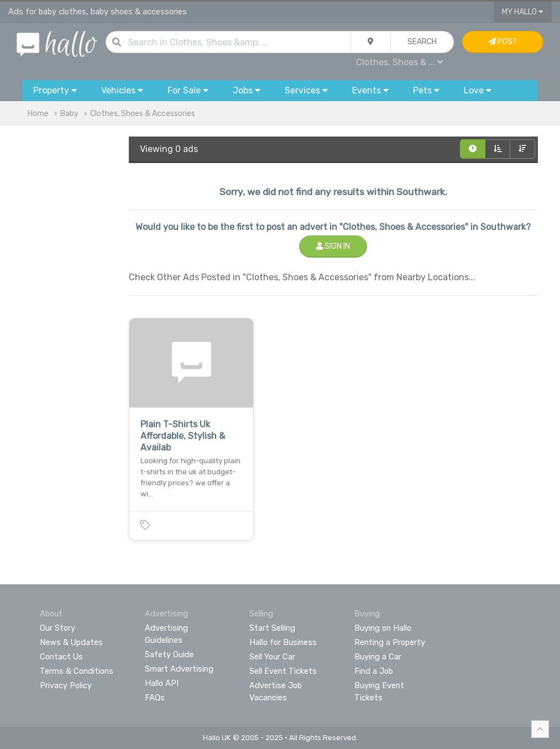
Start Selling (272, 628)
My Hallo (523, 12)
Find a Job (374, 671)
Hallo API (162, 683)
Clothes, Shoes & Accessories (143, 114)
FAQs (155, 698)
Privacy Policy (66, 685)
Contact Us (61, 657)
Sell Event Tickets (283, 671)
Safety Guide (169, 654)
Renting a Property (390, 642)
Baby (69, 114)
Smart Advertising (179, 669)
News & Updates (71, 642)
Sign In (333, 246)
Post (503, 42)
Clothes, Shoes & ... (399, 62)
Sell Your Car (272, 657)
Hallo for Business (283, 642)
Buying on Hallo (383, 628)
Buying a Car (378, 657)
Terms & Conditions (77, 671)
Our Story (57, 628)
